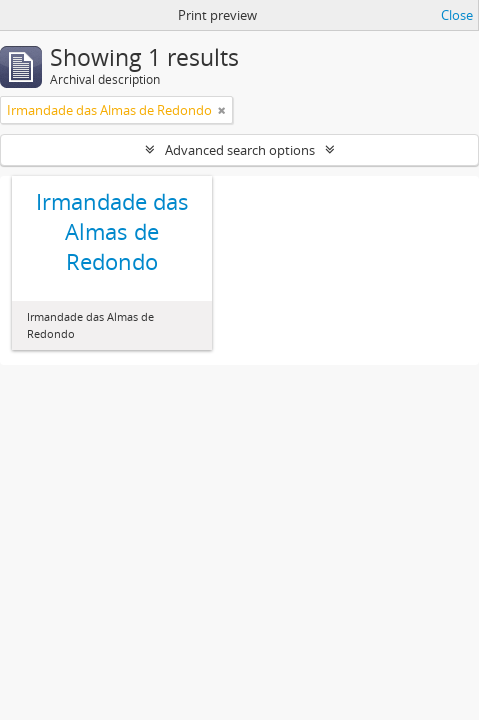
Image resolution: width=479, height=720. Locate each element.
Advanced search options (240, 150)
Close (457, 15)
